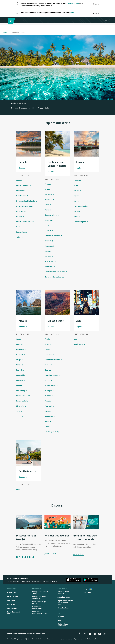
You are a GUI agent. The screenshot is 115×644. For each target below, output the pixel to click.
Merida (19, 385)
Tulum (19, 416)
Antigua (48, 184)
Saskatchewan (22, 232)
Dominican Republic (53, 236)
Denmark (77, 180)
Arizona (48, 344)
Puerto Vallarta (22, 401)
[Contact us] (87, 593)
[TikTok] (105, 634)
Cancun (19, 339)
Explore (23, 168)
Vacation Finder (43, 108)
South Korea (79, 344)
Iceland (77, 191)
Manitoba (20, 191)
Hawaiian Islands (52, 375)
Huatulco (20, 354)
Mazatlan (20, 380)
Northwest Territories (25, 206)
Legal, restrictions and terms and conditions (26, 634)
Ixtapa (19, 360)
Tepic (18, 411)
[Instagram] (85, 634)
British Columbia (23, 185)
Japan (76, 339)
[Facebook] (90, 634)
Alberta (19, 180)
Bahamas (49, 194)
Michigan (49, 391)
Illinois (48, 380)
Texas (47, 422)
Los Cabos (20, 370)
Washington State (52, 432)
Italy (76, 201)
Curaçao (48, 230)
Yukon (19, 237)
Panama (48, 256)
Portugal (77, 211)
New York (49, 406)
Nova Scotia (21, 211)
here (72, 13)
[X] (80, 634)
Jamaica (48, 251)
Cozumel (20, 344)
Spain (76, 216)
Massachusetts (51, 385)
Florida (48, 365)
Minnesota (49, 396)
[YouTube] (100, 634)
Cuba (47, 225)
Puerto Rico (50, 261)
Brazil (18, 489)
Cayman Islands (51, 215)
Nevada (48, 401)
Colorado (49, 354)
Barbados (49, 200)
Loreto (19, 365)
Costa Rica (49, 220)
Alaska (48, 339)
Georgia (48, 370)
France (76, 185)
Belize (47, 205)
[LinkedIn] (95, 634)
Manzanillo (20, 375)
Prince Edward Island (24, 222)
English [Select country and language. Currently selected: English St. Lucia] (88, 589)
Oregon (48, 411)
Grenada (48, 241)
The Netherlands (80, 206)
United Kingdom (80, 222)
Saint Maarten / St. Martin (55, 272)
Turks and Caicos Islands (54, 277)
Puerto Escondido (23, 396)
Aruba (47, 189)
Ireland (77, 196)
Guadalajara (21, 349)
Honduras (49, 246)
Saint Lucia (49, 267)
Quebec (19, 227)
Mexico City (21, 391)
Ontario (19, 216)
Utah (47, 427)
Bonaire (48, 210)
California (49, 349)
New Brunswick (22, 196)
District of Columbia (53, 360)
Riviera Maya (21, 406)
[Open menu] (106, 20)
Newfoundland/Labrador (26, 201)
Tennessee (49, 416)
